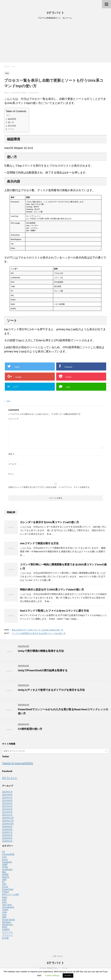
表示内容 (12, 126)
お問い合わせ (58, 956)
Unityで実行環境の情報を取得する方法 (41, 651)
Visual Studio (8, 920)
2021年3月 (7, 809)
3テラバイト (55, 13)
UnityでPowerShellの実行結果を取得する (43, 670)
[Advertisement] (55, 42)
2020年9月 (7, 827)
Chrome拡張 (8, 854)
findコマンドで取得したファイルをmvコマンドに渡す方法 (54, 611)
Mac (4, 872)
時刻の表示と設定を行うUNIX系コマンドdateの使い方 (52, 590)
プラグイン (8, 935)
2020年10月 (8, 824)
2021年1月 (7, 815)
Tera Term (7, 905)
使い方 (11, 122)
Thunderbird (8, 907)
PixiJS (5, 887)
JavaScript (7, 869)
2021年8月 (7, 795)
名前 (11, 454)
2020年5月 (7, 838)
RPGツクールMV (11, 894)
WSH (5, 927)
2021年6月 (7, 800)
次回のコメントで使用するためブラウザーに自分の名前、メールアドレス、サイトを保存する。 (50, 487)
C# (3, 852)
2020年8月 (7, 830)
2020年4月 (7, 841)
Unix (8, 401)
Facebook (7, 862)
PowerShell (8, 889)
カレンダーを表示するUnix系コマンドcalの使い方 (50, 522)
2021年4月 (7, 806)
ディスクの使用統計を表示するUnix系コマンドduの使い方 (39, 633)
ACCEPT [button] (68, 976)
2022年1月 (7, 792)
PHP (4, 884)
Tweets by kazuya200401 (18, 763)
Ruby (5, 897)
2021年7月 (7, 798)
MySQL (6, 877)
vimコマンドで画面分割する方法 (39, 543)
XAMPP (6, 930)
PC (4, 882)
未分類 (5, 938)
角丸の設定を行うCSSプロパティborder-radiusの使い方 (38, 630)
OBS (4, 879)
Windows (7, 922)
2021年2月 (7, 812)
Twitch (5, 910)
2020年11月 (8, 821)
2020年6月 (7, 835)
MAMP (5, 874)
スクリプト (8, 932)
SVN (4, 902)
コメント (13, 419)
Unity (5, 912)
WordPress (8, 925)
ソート (11, 129)
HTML (5, 867)
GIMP (5, 864)
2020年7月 (7, 832)
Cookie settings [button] (52, 975)
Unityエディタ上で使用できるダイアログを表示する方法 (51, 690)
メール (12, 464)
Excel (5, 860)
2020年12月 (8, 818)
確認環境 (12, 119)
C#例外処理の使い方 (30, 729)
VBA (4, 917)
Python (6, 892)
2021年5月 (7, 803)
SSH (4, 900)
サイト (11, 474)
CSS (4, 857)
